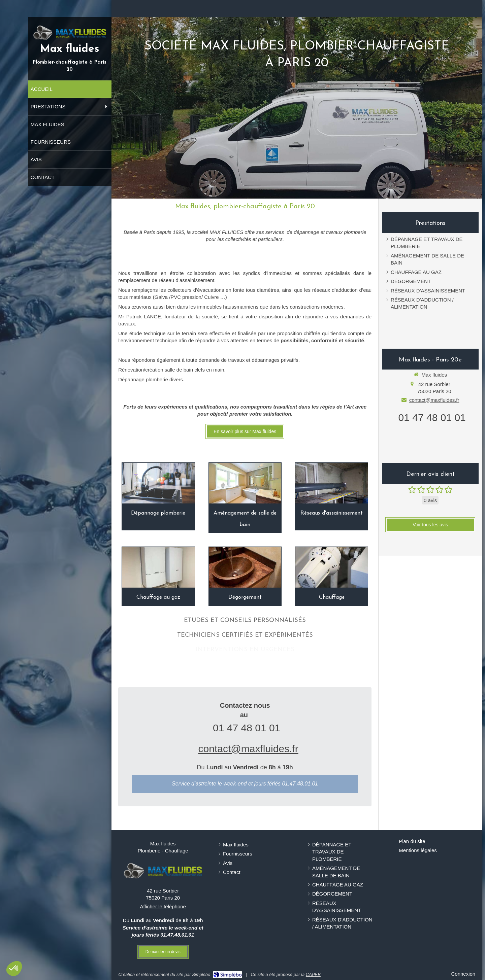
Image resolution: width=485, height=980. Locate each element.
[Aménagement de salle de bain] (245, 483)
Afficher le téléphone (163, 906)
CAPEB (313, 974)
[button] (14, 969)
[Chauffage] (332, 567)
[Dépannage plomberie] (158, 483)
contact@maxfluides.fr (248, 749)
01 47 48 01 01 (247, 728)
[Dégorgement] (245, 567)
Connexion (463, 974)
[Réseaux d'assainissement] (332, 483)
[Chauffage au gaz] (158, 567)
